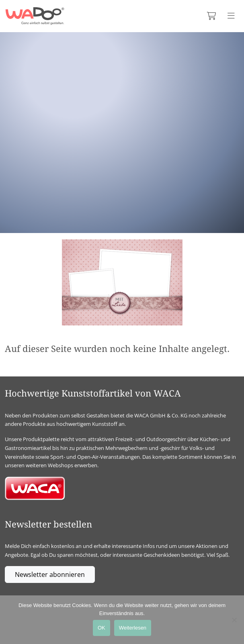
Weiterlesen (133, 628)
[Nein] (234, 620)
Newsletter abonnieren (50, 574)
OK (101, 628)
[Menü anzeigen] (231, 16)
